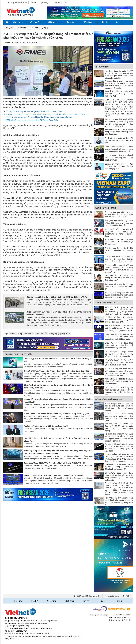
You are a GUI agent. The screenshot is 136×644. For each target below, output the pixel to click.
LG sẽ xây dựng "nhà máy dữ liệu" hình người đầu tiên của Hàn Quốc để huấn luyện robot (119, 362)
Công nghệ (35, 22)
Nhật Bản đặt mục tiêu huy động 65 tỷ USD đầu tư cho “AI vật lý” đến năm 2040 (119, 242)
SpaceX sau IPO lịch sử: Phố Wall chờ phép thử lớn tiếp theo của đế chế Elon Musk (119, 158)
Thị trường (54, 22)
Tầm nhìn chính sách (105, 208)
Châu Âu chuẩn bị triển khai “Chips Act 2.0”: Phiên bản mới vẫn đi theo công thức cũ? (119, 345)
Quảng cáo (56, 3)
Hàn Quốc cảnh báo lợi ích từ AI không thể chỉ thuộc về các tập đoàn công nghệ (119, 278)
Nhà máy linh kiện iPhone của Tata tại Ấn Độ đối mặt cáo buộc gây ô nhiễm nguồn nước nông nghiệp (119, 427)
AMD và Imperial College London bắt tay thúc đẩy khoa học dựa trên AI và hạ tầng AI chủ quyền (119, 354)
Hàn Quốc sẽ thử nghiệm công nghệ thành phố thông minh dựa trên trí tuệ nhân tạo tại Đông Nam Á (119, 501)
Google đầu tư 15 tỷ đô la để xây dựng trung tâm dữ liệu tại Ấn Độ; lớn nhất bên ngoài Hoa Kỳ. (58, 401)
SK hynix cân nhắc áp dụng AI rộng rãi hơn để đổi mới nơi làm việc (119, 140)
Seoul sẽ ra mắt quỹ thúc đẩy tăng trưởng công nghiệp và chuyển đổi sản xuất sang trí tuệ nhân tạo (119, 295)
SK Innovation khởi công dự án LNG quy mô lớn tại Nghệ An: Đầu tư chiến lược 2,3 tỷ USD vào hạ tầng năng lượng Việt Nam (119, 458)
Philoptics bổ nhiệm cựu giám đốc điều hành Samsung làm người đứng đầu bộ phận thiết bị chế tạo (46, 114)
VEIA (65, 3)
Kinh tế (105, 22)
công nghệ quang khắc (60, 333)
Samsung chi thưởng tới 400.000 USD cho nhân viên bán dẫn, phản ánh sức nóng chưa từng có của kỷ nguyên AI (119, 269)
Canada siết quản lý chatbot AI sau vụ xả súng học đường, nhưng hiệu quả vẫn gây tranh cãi (119, 259)
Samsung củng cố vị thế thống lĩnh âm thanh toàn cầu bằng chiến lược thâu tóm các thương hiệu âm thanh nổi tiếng (58, 452)
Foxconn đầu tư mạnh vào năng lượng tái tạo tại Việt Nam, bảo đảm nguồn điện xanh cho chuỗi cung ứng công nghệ (119, 85)
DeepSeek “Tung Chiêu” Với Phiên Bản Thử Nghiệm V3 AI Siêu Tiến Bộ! (55, 463)
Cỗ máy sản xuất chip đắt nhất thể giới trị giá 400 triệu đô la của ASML (34, 111)
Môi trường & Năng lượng (109, 399)
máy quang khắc (26, 333)
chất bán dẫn (42, 333)
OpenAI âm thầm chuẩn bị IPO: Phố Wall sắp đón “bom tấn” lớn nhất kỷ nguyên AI (119, 166)
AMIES (13, 333)
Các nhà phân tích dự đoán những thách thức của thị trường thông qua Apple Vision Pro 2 (58, 440)
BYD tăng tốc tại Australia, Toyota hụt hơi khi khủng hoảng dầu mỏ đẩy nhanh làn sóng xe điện (119, 467)
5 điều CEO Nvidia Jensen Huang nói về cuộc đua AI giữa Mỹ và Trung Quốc (57, 413)
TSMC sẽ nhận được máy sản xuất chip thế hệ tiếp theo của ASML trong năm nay (39, 117)
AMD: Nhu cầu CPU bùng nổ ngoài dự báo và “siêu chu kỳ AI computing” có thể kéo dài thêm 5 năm (119, 391)
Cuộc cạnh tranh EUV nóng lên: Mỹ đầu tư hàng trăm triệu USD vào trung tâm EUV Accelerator (59, 313)
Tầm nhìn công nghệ (105, 303)
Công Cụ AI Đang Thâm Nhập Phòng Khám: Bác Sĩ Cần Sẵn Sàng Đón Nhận (57, 371)
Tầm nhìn (71, 22)
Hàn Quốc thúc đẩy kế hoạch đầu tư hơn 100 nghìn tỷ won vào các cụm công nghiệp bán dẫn (119, 223)
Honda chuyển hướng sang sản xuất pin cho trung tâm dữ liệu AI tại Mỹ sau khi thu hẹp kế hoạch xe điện (119, 407)
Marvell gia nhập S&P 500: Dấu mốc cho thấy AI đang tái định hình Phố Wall (119, 94)
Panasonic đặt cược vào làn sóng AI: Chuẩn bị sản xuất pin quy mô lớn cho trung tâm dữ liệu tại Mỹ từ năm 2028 (119, 448)
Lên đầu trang (113, 596)
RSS (128, 596)
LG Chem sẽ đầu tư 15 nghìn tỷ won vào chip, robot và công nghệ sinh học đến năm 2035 (119, 320)
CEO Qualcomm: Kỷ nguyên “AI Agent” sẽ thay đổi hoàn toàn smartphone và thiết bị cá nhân (119, 337)
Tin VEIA (18, 22)
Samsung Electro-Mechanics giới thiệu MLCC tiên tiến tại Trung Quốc (54, 475)
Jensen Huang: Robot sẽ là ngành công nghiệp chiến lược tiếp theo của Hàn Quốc (119, 132)
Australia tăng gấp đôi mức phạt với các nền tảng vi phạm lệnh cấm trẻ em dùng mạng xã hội (119, 214)
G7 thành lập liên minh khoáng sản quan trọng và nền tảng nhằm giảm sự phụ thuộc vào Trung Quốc (119, 417)
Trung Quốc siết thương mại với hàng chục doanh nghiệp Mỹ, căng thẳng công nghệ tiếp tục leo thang (119, 233)
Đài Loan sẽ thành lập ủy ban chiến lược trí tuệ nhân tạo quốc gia (119, 286)
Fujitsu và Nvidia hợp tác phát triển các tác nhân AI (46, 426)
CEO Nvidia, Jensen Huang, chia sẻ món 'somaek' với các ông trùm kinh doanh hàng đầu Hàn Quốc (119, 149)
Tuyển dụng (44, 3)
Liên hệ (33, 3)
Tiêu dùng (89, 22)
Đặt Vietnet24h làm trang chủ (89, 596)
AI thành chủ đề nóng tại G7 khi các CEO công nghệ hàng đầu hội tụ (119, 250)
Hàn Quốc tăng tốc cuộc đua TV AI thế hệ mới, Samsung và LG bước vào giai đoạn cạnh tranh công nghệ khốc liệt (119, 74)
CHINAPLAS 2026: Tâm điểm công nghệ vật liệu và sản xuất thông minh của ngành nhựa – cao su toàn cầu (119, 476)
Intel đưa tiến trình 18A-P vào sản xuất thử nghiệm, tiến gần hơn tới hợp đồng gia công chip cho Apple (119, 328)
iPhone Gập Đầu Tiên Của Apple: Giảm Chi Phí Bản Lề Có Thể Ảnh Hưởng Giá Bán (58, 360)
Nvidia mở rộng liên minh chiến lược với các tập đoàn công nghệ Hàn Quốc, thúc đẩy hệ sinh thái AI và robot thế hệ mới (119, 123)
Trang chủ (9, 28)
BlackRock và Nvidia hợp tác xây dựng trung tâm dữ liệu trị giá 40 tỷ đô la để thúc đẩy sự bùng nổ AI (58, 386)
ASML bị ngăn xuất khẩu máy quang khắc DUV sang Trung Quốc (32, 120)
